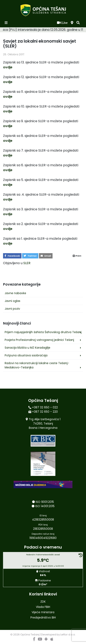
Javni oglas (12, 301)
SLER (27, 263)
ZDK (43, 602)
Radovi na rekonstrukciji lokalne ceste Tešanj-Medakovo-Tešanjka (37, 365)
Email (46, 256)
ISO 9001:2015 (45, 502)
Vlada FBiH (43, 607)
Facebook (12, 256)
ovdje (8, 67)
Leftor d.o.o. (68, 635)
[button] (78, 23)
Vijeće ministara (43, 612)
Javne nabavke (15, 293)
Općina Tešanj (30, 635)
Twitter (30, 256)
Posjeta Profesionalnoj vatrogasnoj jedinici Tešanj (39, 340)
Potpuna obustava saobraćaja (26, 355)
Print (77, 256)
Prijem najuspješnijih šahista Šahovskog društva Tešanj (43, 332)
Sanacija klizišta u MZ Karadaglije (27, 348)
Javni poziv (12, 309)
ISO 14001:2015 (45, 506)
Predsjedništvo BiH (43, 617)
